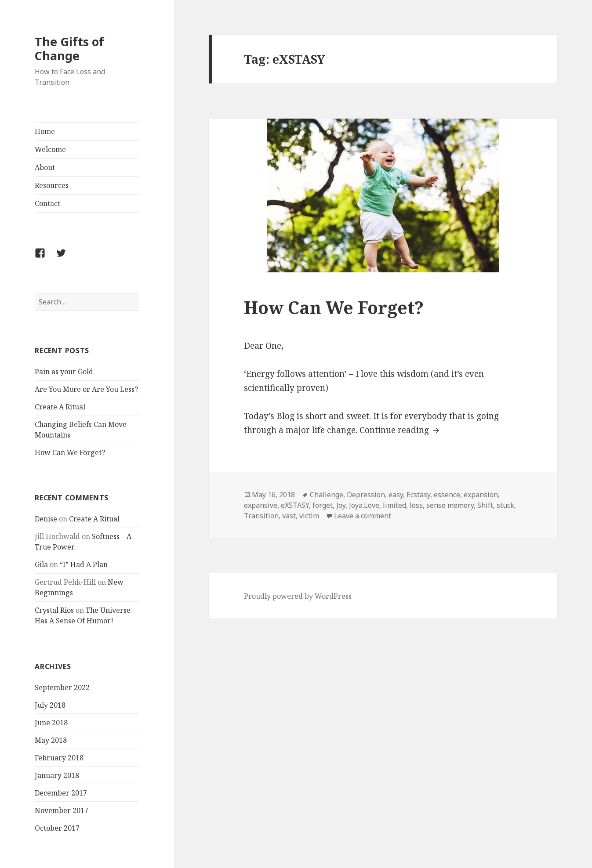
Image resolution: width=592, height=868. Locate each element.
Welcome (50, 149)
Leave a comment (363, 516)
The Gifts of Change (69, 49)
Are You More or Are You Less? (86, 389)
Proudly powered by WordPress (298, 596)
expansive (261, 505)
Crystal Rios (54, 610)
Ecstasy (418, 495)
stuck (505, 505)
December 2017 (61, 793)
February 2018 (59, 758)
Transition (261, 516)
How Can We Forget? (70, 452)
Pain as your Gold (64, 372)
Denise (46, 519)
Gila (41, 564)
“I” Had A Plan (84, 564)
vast (289, 516)
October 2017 (57, 828)
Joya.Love (364, 505)
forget (323, 505)
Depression (366, 495)
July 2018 (50, 705)
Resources (52, 185)
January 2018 (57, 775)
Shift (485, 505)
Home (45, 131)
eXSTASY (295, 505)
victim (309, 516)
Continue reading (401, 430)
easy (396, 495)
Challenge (327, 495)
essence (447, 495)
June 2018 (51, 723)
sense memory (450, 505)
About (45, 167)
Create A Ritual (60, 407)
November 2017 (62, 810)
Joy (341, 505)
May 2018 (51, 740)
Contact (47, 203)
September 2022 (62, 687)
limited (394, 505)
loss (416, 505)
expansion (481, 495)
